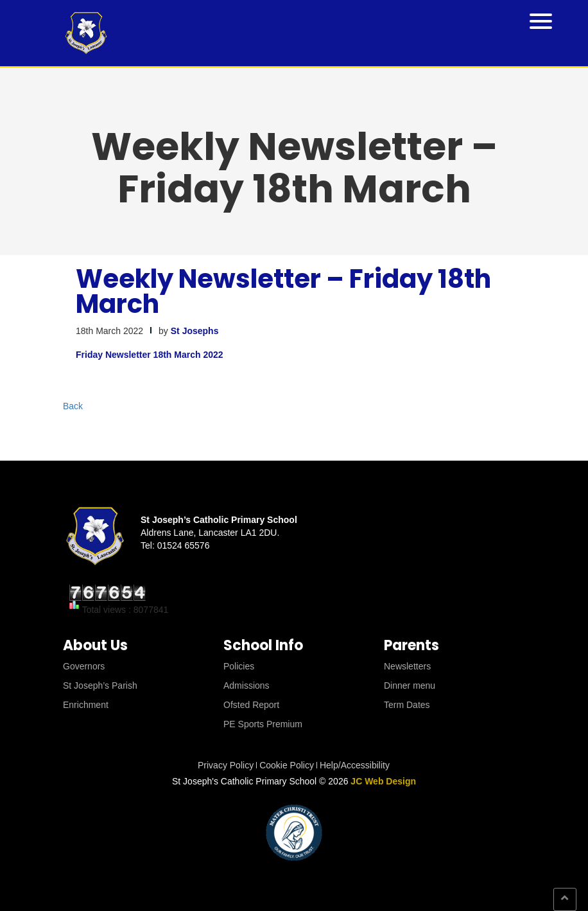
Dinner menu (410, 685)
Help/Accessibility (355, 765)
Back (73, 406)
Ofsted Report (251, 705)
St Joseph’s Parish (100, 685)
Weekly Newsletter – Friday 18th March (283, 291)
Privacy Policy (226, 765)
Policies (239, 666)
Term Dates (407, 705)
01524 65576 (184, 545)
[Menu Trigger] (541, 20)
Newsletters (407, 666)
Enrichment (86, 705)
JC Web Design (383, 781)
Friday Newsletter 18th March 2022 (150, 355)
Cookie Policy (287, 765)
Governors (84, 666)
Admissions (246, 685)
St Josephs (195, 331)
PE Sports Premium (263, 724)
